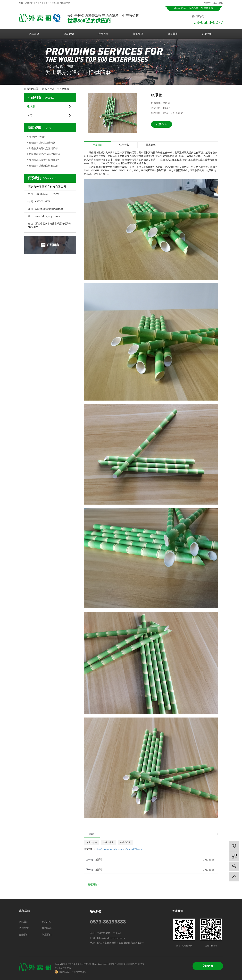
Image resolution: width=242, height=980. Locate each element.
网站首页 (34, 34)
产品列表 (103, 34)
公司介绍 (69, 34)
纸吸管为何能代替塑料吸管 (43, 149)
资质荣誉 (173, 34)
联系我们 (207, 34)
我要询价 (162, 124)
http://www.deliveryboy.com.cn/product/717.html (119, 849)
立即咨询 (208, 966)
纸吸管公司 (125, 842)
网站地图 (208, 3)
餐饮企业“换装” (37, 137)
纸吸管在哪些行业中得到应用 (45, 154)
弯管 (30, 115)
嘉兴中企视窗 (65, 968)
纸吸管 (65, 89)
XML (221, 3)
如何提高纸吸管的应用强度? (44, 160)
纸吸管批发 (109, 842)
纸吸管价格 (92, 842)
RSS (215, 3)
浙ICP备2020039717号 (128, 964)
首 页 (45, 89)
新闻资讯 (138, 34)
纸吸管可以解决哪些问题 (42, 143)
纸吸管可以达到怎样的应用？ (45, 166)
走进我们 (24, 935)
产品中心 (47, 922)
